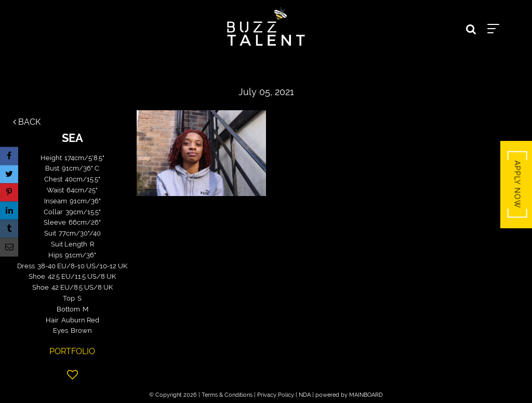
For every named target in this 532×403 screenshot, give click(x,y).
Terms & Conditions (227, 395)
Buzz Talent (266, 27)
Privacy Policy (276, 395)
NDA (305, 395)
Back (27, 122)
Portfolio (72, 351)
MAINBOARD (366, 395)
